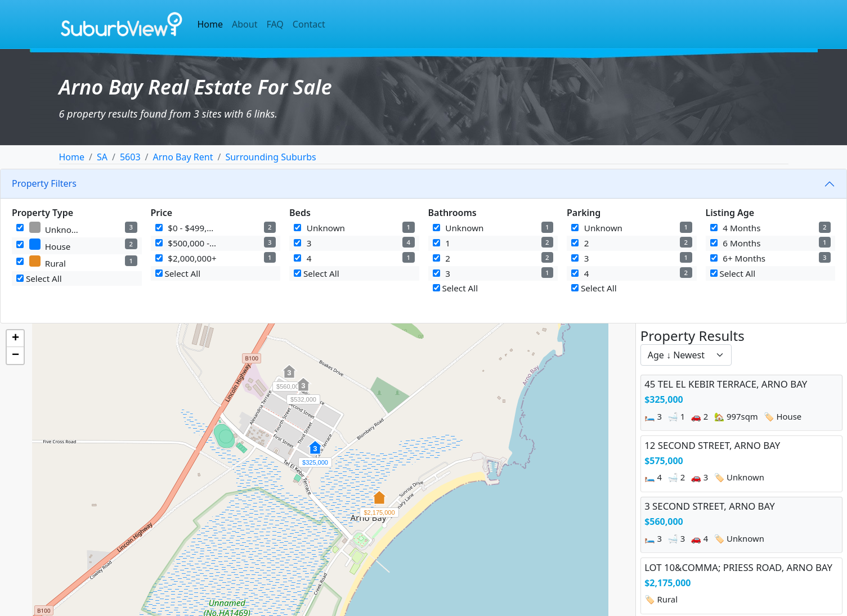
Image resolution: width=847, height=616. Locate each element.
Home (210, 24)
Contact (309, 24)
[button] (315, 453)
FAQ (275, 24)
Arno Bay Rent (183, 157)
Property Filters (44, 183)
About (245, 24)
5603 (130, 157)
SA (102, 157)
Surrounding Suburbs (270, 157)
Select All (39, 278)
